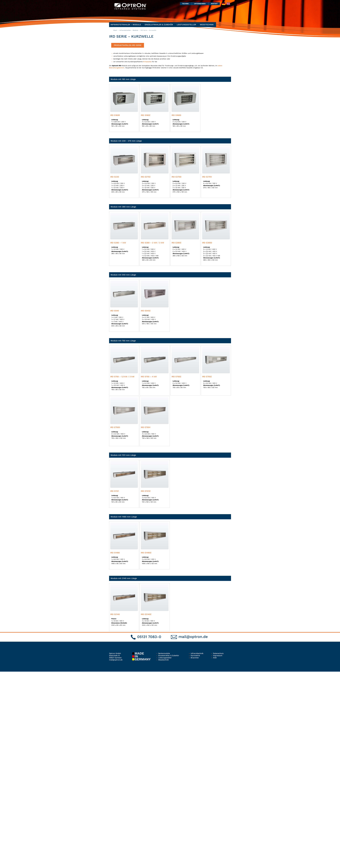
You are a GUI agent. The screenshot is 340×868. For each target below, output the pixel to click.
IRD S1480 (115, 553)
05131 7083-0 (149, 637)
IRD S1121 (115, 491)
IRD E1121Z (146, 491)
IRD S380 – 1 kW (118, 243)
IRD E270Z (146, 177)
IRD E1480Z (146, 553)
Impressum (218, 656)
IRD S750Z (176, 377)
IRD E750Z (207, 377)
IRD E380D (207, 243)
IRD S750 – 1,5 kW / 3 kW (122, 377)
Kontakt (214, 4)
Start (115, 30)
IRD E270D (176, 177)
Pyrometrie (195, 656)
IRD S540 (115, 311)
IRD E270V (207, 177)
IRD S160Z (146, 115)
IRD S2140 (115, 614)
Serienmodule (164, 653)
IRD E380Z (176, 243)
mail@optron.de (193, 637)
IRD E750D (115, 427)
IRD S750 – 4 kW (149, 377)
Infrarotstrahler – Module (126, 25)
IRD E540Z (146, 311)
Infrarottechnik (197, 653)
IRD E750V (146, 427)
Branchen (195, 658)
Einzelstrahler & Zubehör (159, 25)
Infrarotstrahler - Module (129, 30)
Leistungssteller (187, 25)
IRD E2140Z (146, 614)
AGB (215, 658)
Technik (186, 4)
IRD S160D (176, 115)
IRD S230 (115, 177)
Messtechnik (207, 25)
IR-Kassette (147, 62)
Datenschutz (218, 653)
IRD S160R (115, 115)
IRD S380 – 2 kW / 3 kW (152, 243)
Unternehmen (200, 4)
